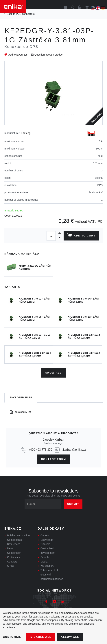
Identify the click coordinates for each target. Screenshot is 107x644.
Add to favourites (18, 55)
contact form (54, 459)
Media (44, 562)
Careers (45, 535)
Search (45, 557)
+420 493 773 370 (40, 450)
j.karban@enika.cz (74, 450)
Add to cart (81, 236)
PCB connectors (25, 14)
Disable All (41, 637)
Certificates (14, 557)
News (10, 548)
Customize (12, 637)
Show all (53, 373)
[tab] (21, 398)
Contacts (12, 562)
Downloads (47, 540)
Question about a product (49, 55)
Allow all (70, 637)
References (14, 544)
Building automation (18, 535)
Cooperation (14, 553)
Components (14, 540)
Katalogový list (20, 412)
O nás (11, 566)
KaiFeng (26, 133)
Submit (73, 504)
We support (47, 566)
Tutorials (45, 544)
